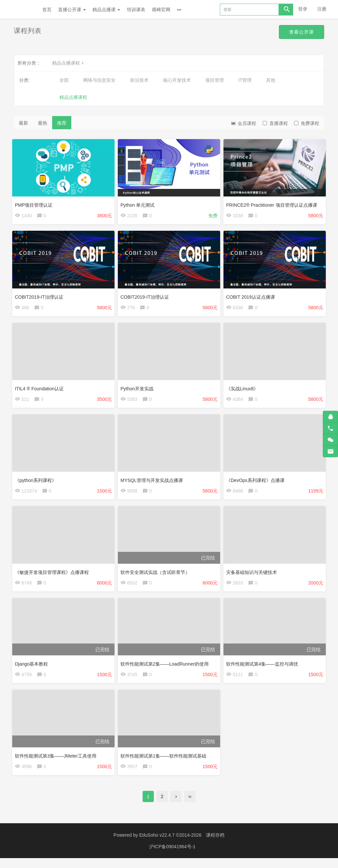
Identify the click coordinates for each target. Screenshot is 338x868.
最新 (23, 123)
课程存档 (215, 845)
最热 (43, 123)
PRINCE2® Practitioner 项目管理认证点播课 (273, 203)
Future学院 (21, 9)
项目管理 (215, 80)
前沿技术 (139, 80)
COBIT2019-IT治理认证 (41, 296)
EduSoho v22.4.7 (157, 845)
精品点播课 (106, 10)
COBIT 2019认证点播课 (252, 296)
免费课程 (307, 123)
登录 (303, 9)
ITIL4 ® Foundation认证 (41, 390)
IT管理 (245, 80)
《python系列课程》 (37, 483)
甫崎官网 (161, 10)
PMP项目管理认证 (35, 203)
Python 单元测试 (139, 203)
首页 (47, 10)
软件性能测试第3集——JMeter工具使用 (57, 763)
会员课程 (243, 123)
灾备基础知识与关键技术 (253, 576)
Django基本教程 (33, 669)
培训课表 (136, 10)
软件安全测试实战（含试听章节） (157, 576)
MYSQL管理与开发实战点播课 (153, 483)
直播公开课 (72, 10)
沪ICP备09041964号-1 (172, 856)
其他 (271, 80)
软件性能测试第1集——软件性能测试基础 (165, 763)
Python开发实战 (139, 390)
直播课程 (275, 123)
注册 (322, 9)
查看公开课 (300, 32)
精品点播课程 (69, 63)
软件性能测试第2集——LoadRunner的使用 (166, 669)
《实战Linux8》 (244, 390)
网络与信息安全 (99, 80)
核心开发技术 (177, 80)
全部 (64, 80)
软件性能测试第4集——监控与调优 (264, 669)
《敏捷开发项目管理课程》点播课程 (53, 576)
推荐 (62, 123)
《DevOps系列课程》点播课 (257, 483)
